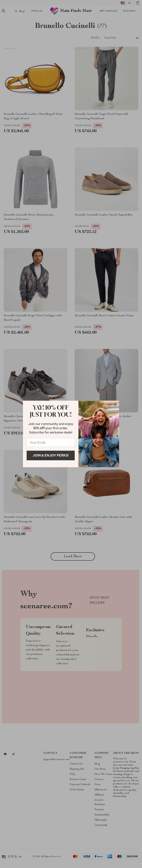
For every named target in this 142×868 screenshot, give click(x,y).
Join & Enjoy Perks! (51, 455)
